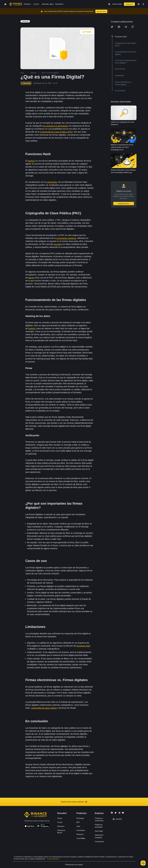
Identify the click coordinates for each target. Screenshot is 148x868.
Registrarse (129, 4)
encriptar (58, 244)
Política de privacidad (99, 826)
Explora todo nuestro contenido (74, 802)
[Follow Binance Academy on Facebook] (112, 813)
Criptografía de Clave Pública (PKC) (56, 132)
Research (80, 834)
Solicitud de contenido (99, 836)
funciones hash (83, 646)
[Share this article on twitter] (112, 27)
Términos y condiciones (99, 819)
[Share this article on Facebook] (119, 27)
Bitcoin (31, 278)
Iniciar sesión (117, 4)
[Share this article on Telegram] (126, 27)
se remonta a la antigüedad (55, 126)
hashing (31, 161)
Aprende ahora (101, 11)
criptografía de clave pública (44, 708)
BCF (78, 822)
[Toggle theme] (143, 4)
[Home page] (16, 4)
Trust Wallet (81, 838)
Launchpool (81, 830)
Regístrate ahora (124, 204)
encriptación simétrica (66, 238)
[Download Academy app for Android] (43, 826)
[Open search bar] (109, 4)
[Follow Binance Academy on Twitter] (116, 813)
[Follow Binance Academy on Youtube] (123, 813)
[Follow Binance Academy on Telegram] (119, 813)
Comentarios (99, 842)
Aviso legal (99, 831)
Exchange (80, 818)
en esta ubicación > (53, 859)
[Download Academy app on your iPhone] (30, 826)
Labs (78, 826)
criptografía (52, 182)
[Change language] (139, 4)
